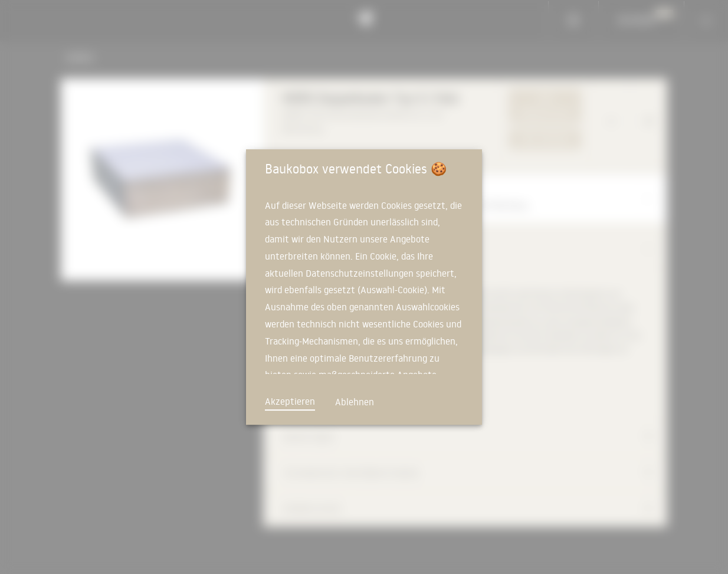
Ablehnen (355, 402)
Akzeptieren (290, 401)
